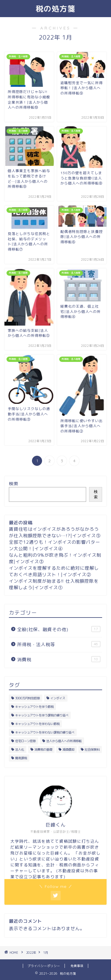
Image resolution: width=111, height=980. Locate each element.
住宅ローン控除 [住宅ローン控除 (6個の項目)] (25, 741)
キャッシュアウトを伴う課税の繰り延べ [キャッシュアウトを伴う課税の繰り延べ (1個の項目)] (42, 715)
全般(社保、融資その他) (59, 629)
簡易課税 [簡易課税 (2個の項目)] (21, 758)
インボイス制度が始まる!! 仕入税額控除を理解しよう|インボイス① (54, 584)
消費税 (59, 659)
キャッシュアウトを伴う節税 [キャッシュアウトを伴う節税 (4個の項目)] (34, 707)
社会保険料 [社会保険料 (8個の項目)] (92, 749)
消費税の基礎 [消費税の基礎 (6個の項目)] (43, 749)
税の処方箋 (55, 9)
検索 (14, 484)
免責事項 (77, 966)
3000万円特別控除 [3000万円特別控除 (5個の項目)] (28, 698)
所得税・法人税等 (59, 644)
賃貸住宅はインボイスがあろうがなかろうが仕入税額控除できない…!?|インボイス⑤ (55, 532)
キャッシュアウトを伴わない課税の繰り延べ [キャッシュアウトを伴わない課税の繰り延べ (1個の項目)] (45, 732)
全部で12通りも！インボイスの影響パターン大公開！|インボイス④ (54, 545)
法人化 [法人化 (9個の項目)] (20, 749)
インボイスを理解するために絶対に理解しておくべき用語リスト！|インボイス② (54, 571)
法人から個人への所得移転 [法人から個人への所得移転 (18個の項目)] (64, 741)
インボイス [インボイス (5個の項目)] (58, 698)
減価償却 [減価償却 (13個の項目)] (68, 749)
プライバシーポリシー (44, 966)
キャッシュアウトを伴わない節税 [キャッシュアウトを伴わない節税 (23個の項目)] (37, 724)
